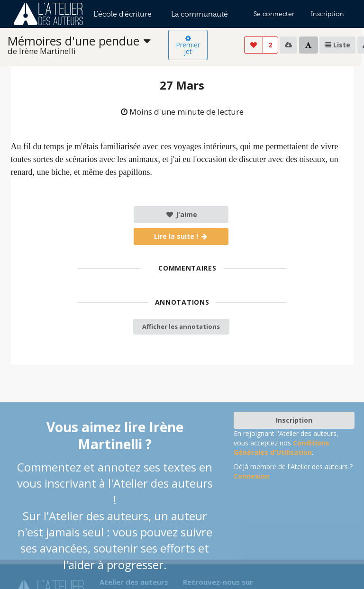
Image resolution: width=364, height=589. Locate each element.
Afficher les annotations (181, 326)
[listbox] (88, 45)
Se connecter (274, 14)
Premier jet (188, 45)
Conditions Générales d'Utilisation (282, 448)
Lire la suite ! (181, 236)
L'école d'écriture (123, 14)
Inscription (328, 14)
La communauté (200, 14)
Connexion (251, 476)
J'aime (181, 214)
